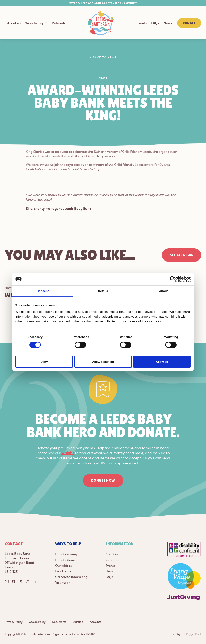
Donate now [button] (103, 480)
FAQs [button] (155, 23)
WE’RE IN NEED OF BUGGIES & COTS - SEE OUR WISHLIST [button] (103, 3)
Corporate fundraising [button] (71, 577)
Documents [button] (59, 622)
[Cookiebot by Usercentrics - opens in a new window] (173, 279)
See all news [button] (181, 255)
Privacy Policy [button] (14, 622)
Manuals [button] (78, 622)
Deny (44, 362)
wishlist (68, 453)
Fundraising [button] (64, 571)
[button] (101, 23)
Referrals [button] (58, 23)
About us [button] (14, 23)
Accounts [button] (95, 622)
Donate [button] (189, 23)
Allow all (162, 362)
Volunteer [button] (62, 583)
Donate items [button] (65, 560)
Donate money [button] (66, 554)
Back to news (103, 57)
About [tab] (163, 291)
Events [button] (141, 23)
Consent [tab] (43, 291)
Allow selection (103, 362)
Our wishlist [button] (63, 566)
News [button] (168, 23)
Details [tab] (103, 291)
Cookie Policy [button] (37, 622)
